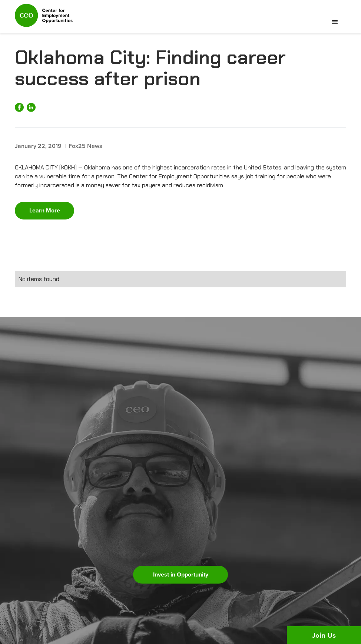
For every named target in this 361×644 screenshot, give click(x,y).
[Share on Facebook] (19, 107)
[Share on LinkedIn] (31, 107)
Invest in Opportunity (181, 574)
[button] (335, 22)
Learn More (45, 210)
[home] (44, 19)
